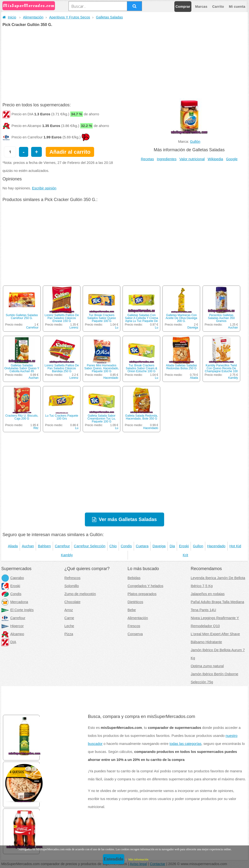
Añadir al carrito (70, 152)
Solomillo (72, 586)
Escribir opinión (44, 188)
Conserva (135, 634)
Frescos (134, 626)
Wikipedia (215, 159)
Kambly (233, 378)
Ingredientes (167, 159)
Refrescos (72, 578)
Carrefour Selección (90, 546)
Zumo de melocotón (80, 594)
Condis (126, 546)
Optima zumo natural (207, 666)
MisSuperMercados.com (29, 6)
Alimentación (33, 17)
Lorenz (74, 328)
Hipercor (12, 626)
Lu (117, 328)
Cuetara (142, 546)
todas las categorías (185, 744)
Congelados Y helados (146, 586)
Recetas (147, 159)
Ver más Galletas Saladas (128, 519)
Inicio (9, 17)
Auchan (233, 328)
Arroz (69, 610)
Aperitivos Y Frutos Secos (70, 17)
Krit (186, 555)
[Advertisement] (124, 63)
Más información (138, 860)
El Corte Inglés (17, 610)
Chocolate (72, 602)
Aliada (194, 378)
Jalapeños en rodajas (208, 594)
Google (232, 159)
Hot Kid (235, 546)
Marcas (201, 7)
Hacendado (111, 378)
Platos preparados (142, 594)
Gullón (195, 142)
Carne (69, 618)
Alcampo (13, 634)
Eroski (184, 546)
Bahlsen (44, 546)
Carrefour (32, 328)
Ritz (36, 428)
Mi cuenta (237, 7)
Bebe (132, 610)
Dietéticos (135, 602)
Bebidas (134, 578)
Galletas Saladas (109, 17)
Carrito (218, 7)
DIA (9, 642)
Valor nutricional (192, 159)
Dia (172, 546)
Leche (69, 626)
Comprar (183, 7)
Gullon (198, 546)
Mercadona (15, 602)
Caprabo (13, 578)
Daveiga (193, 328)
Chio (113, 546)
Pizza (69, 634)
